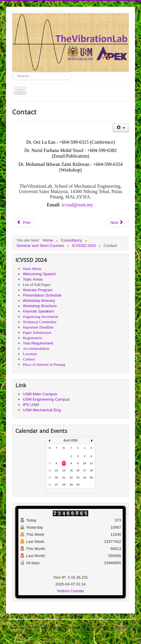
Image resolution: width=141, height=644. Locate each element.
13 (56, 470)
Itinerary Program (38, 290)
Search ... (12, 72)
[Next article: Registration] (117, 223)
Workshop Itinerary (39, 301)
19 (50, 478)
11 (91, 463)
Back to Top (125, 627)
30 (78, 485)
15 (71, 470)
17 (85, 470)
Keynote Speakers (39, 311)
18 (91, 470)
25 (91, 478)
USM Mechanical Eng (42, 410)
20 (56, 478)
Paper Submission (37, 332)
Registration (32, 338)
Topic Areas (33, 279)
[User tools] (121, 128)
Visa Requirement (38, 343)
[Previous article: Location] (24, 223)
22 (71, 478)
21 (64, 478)
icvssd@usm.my (77, 205)
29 (71, 485)
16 (78, 470)
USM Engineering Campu (45, 399)
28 (64, 485)
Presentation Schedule (42, 295)
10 (85, 463)
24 (85, 478)
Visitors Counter (70, 591)
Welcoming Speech (39, 274)
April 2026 (70, 440)
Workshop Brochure (40, 306)
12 (50, 470)
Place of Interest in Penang (44, 364)
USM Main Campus (40, 394)
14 (64, 470)
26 (50, 485)
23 (78, 478)
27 (56, 485)
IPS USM (31, 405)
